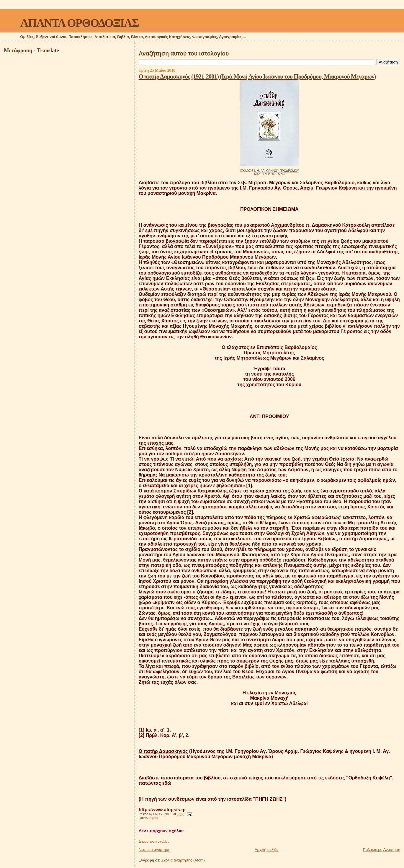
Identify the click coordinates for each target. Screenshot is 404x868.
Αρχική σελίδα (267, 850)
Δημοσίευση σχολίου (154, 841)
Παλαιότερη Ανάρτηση (382, 850)
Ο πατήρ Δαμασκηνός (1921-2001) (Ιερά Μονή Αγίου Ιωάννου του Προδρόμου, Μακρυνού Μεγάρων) (257, 76)
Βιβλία (154, 818)
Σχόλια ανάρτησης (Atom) (183, 860)
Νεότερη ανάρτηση (155, 850)
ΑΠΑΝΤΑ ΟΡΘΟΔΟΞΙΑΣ (79, 23)
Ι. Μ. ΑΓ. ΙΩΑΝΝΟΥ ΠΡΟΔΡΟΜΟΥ (277, 171)
